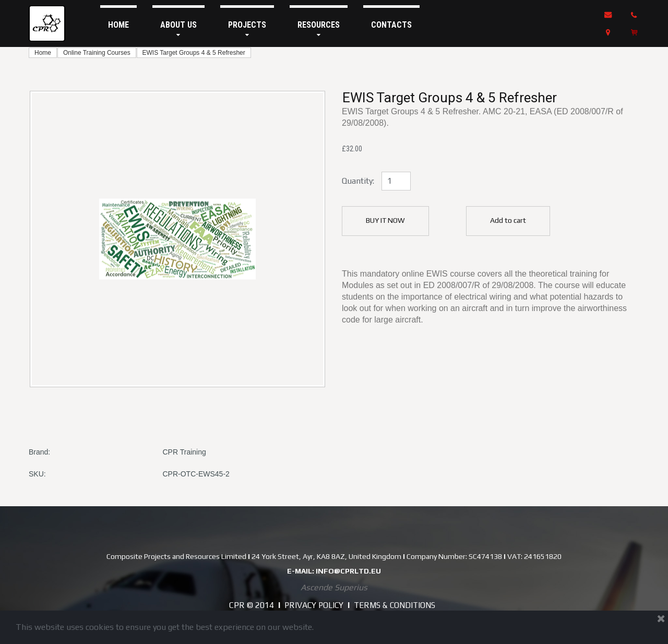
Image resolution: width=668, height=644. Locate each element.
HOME (118, 25)
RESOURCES (319, 29)
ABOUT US (178, 29)
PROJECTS (247, 29)
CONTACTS (391, 25)
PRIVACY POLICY (312, 605)
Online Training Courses (97, 53)
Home (43, 53)
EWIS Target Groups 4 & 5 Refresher (194, 53)
